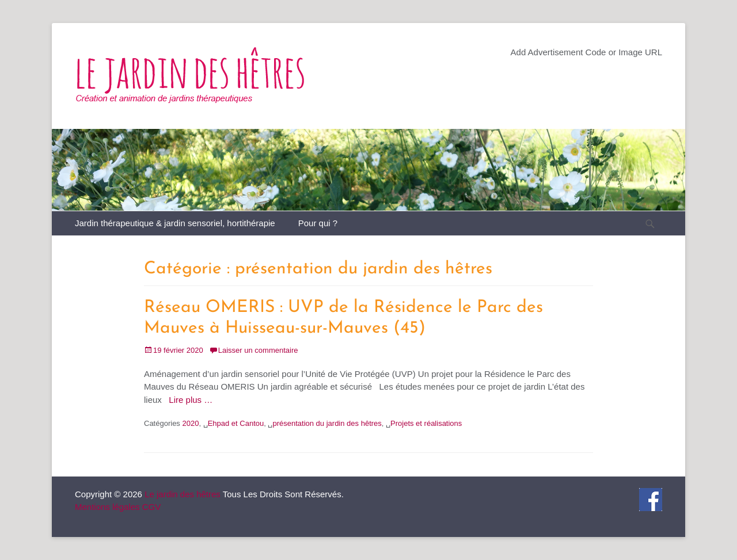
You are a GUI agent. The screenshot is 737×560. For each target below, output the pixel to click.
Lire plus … (191, 400)
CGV (152, 507)
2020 (190, 423)
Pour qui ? (318, 223)
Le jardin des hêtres (183, 494)
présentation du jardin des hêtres (327, 423)
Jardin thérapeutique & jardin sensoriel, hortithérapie (175, 223)
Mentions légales (107, 507)
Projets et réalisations (426, 423)
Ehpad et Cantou (236, 423)
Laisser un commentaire (258, 350)
